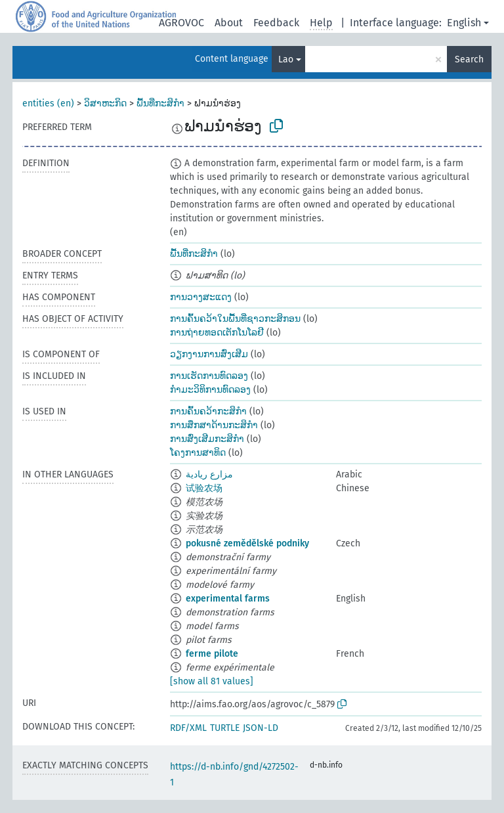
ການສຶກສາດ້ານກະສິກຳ (214, 425)
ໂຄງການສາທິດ (198, 453)
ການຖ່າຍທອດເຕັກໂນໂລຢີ (217, 333)
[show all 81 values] (212, 681)
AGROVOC (181, 23)
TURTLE (225, 728)
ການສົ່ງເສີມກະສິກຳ (207, 439)
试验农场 (204, 488)
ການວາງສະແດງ (201, 297)
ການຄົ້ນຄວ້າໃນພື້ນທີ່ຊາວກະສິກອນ (235, 319)
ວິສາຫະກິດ (105, 103)
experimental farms (228, 599)
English (464, 23)
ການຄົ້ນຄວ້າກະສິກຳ (208, 411)
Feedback (276, 23)
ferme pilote (212, 654)
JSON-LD (261, 728)
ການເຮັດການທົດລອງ (209, 376)
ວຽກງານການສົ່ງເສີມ (209, 354)
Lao (286, 59)
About (229, 23)
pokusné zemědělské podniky (247, 543)
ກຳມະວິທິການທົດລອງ (210, 390)
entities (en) (48, 103)
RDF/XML (188, 728)
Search (469, 59)
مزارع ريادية (209, 474)
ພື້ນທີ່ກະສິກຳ (160, 103)
